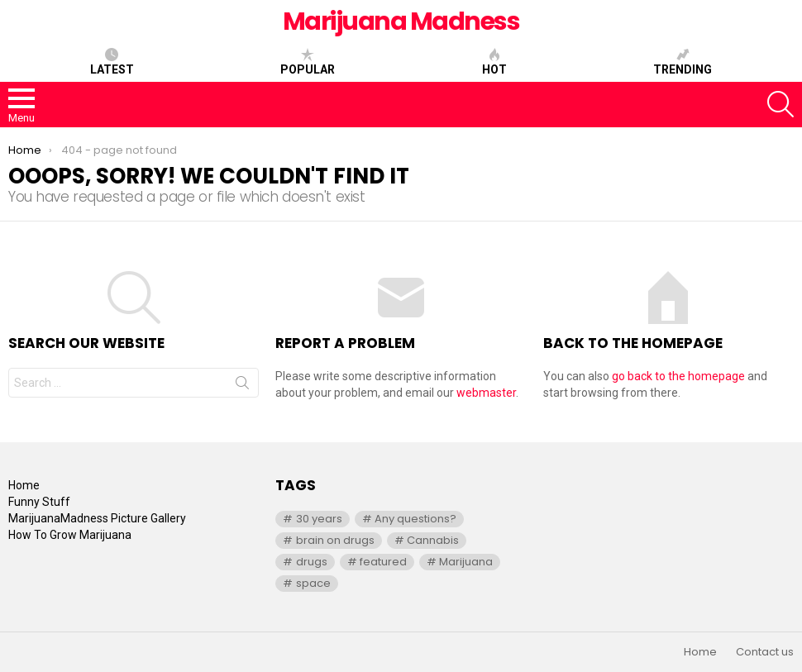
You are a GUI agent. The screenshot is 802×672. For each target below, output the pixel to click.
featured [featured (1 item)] (383, 562)
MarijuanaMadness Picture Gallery (97, 518)
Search (242, 386)
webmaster (486, 393)
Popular (308, 62)
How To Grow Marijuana (70, 535)
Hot (494, 62)
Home (24, 485)
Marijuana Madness (401, 21)
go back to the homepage (678, 376)
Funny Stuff (39, 502)
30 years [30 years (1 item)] (319, 519)
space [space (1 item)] (313, 583)
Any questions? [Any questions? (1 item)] (415, 519)
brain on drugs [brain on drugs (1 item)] (335, 540)
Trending (683, 62)
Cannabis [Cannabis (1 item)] (433, 540)
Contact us (765, 652)
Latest (112, 62)
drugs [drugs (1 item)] (312, 562)
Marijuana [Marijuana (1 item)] (466, 562)
